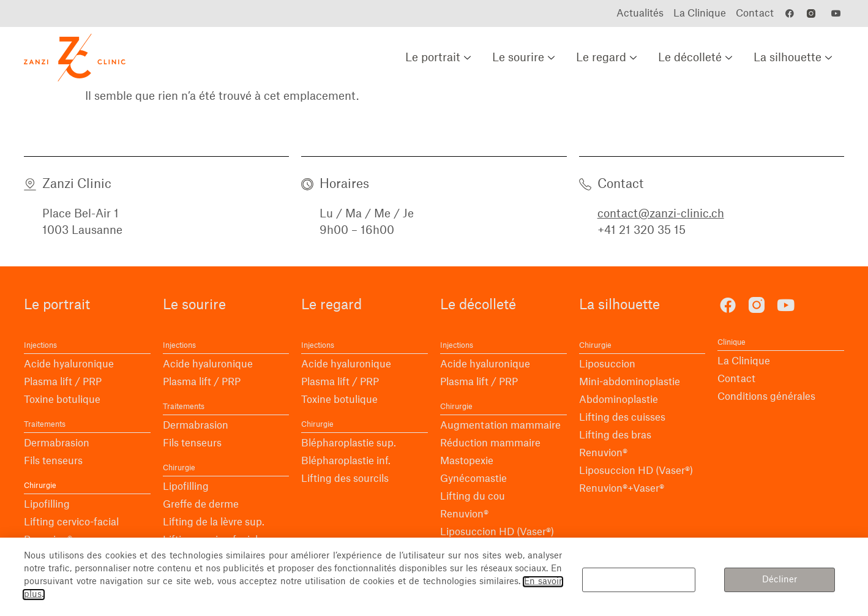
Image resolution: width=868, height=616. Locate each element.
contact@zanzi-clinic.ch (661, 214)
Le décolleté (697, 58)
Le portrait (440, 58)
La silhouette (794, 58)
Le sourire (525, 58)
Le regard (608, 58)
